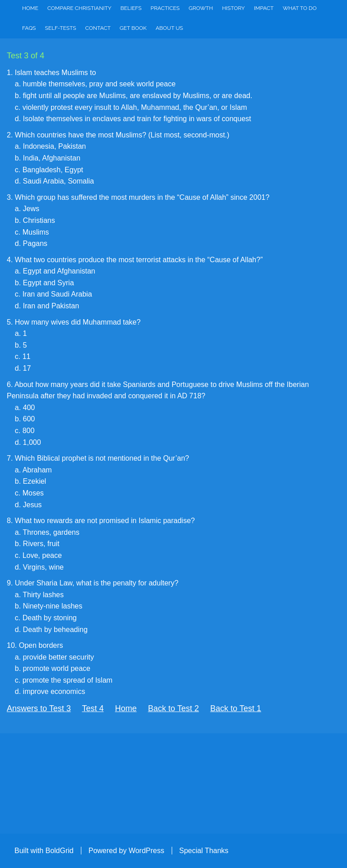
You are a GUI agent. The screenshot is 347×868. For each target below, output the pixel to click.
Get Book (133, 28)
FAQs (29, 28)
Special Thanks (204, 851)
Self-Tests (60, 28)
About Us (170, 28)
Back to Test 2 (174, 708)
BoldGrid (59, 851)
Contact (98, 28)
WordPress (147, 851)
